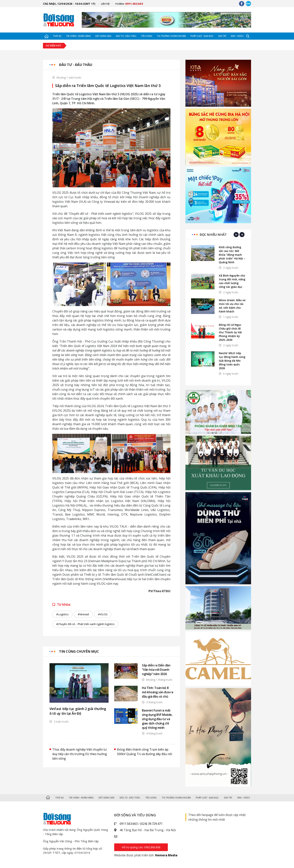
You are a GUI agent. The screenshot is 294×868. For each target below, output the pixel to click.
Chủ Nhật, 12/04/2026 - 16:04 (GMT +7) (69, 4)
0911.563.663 (129, 824)
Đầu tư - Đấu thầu (126, 36)
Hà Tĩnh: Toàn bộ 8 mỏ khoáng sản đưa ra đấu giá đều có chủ (158, 692)
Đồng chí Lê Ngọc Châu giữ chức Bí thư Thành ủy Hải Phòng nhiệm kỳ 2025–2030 (230, 332)
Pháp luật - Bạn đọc (202, 36)
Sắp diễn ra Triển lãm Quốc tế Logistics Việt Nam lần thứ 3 (108, 86)
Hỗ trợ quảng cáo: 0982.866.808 (141, 847)
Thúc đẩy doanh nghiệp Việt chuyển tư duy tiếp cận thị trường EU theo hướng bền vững (80, 754)
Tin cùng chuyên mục (79, 651)
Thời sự (57, 36)
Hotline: (129, 4)
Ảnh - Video (237, 36)
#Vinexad (83, 614)
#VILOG (103, 614)
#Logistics (62, 614)
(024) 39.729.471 (151, 824)
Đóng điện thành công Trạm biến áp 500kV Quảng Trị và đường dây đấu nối (145, 752)
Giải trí (222, 36)
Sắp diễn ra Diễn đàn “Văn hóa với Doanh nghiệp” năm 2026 (156, 670)
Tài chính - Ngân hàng (78, 36)
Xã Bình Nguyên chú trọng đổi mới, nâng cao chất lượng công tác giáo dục (232, 281)
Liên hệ (105, 4)
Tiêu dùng (147, 36)
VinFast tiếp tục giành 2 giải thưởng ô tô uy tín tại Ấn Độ (78, 711)
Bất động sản (103, 36)
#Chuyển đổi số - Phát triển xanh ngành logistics (85, 624)
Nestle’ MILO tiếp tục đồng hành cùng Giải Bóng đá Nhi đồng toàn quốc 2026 (232, 361)
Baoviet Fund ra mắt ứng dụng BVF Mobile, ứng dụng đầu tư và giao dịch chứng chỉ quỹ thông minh (157, 719)
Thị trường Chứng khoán (171, 36)
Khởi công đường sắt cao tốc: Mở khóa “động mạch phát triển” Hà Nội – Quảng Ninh (232, 255)
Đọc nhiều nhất (213, 235)
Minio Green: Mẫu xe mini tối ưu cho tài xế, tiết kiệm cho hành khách (232, 306)
